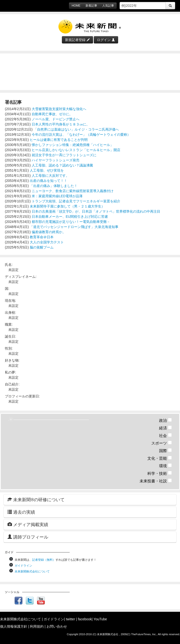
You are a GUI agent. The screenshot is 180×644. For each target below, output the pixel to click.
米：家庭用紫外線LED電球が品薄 (57, 196)
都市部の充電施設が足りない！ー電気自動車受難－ (71, 222)
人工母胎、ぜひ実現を (47, 170)
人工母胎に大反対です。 (50, 176)
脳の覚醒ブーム (42, 247)
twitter (71, 619)
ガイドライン (23, 566)
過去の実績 (21, 512)
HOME (76, 6)
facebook (85, 619)
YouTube (100, 619)
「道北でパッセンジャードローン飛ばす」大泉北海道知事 (74, 227)
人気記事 (108, 6)
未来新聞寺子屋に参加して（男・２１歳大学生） (67, 206)
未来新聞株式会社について (32, 571)
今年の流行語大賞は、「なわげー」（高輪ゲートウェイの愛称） (81, 135)
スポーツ (162, 443)
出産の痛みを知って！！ (48, 181)
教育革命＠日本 (42, 237)
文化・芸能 (160, 458)
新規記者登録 (77, 40)
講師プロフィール (28, 537)
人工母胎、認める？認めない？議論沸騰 (62, 165)
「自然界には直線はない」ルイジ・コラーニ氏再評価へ (76, 129)
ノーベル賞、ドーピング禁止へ (56, 119)
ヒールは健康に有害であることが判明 (59, 140)
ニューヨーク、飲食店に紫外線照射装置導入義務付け (73, 191)
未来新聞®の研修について (36, 500)
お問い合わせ (57, 626)
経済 (166, 428)
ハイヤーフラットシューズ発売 (56, 160)
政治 (166, 421)
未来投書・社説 (156, 481)
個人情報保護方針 (14, 626)
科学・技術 (160, 473)
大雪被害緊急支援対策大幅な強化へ (59, 109)
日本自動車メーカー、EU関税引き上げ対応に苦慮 (70, 217)
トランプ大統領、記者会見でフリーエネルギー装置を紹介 (76, 201)
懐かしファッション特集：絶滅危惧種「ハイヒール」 (73, 145)
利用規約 (37, 626)
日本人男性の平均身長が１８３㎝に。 (61, 124)
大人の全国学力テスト (47, 242)
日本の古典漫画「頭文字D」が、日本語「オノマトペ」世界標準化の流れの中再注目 (96, 211)
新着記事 (91, 6)
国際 (166, 451)
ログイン (106, 40)
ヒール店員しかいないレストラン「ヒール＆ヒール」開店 (76, 150)
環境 (166, 466)
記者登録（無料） (44, 560)
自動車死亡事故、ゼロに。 (52, 114)
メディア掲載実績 (28, 525)
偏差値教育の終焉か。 (49, 232)
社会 (166, 436)
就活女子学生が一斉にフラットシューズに (64, 155)
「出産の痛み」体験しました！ (54, 186)
